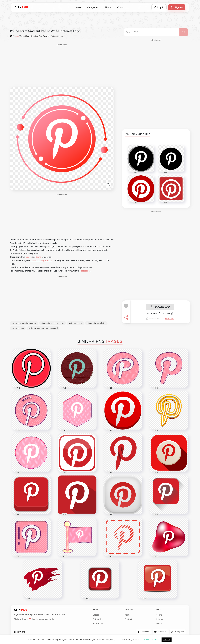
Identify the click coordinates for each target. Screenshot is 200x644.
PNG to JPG (98, 623)
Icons (39, 257)
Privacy (160, 619)
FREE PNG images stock (41, 260)
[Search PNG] (152, 32)
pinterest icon (18, 328)
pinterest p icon (75, 323)
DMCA (159, 623)
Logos (29, 257)
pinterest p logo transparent (24, 323)
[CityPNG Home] (21, 7)
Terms (159, 615)
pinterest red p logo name (52, 323)
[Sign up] (177, 7)
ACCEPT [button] (167, 640)
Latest (78, 7)
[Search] (184, 32)
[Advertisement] (62, 65)
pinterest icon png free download (43, 328)
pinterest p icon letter (96, 323)
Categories (93, 7)
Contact (121, 7)
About (108, 7)
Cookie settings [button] (150, 640)
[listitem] (144, 632)
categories (86, 271)
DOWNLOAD (160, 307)
